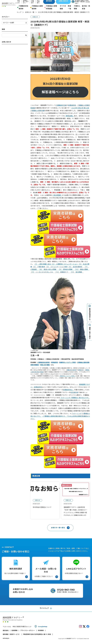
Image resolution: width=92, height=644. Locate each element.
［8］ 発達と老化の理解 (48, 269)
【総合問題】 (57, 195)
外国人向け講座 (45, 365)
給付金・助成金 (86, 7)
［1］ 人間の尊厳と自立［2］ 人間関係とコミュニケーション (56, 264)
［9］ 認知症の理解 (66, 269)
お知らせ (35, 17)
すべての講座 (63, 7)
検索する (26, 35)
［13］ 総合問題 (77, 272)
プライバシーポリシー (28, 630)
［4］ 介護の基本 (39, 267)
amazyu (6, 638)
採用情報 (14, 630)
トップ (19, 12)
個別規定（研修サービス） (12, 634)
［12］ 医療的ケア (62, 272)
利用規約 (41, 630)
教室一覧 (69, 7)
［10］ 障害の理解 (82, 269)
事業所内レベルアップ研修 (67, 362)
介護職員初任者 (61, 105)
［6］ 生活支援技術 (76, 267)
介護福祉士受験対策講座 (51, 7)
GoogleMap (43, 627)
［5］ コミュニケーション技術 (57, 267)
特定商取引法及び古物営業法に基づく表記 (37, 634)
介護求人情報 (77, 7)
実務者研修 (72, 105)
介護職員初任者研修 (23, 7)
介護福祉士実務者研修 (37, 7)
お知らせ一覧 (30, 12)
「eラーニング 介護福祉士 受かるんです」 (75, 398)
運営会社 (6, 630)
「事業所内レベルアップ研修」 (67, 376)
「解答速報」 (69, 116)
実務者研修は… (68, 390)
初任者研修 (74, 392)
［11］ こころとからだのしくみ (42, 272)
